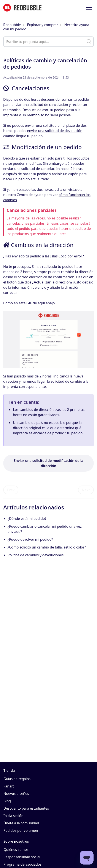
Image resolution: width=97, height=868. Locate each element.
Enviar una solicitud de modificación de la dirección (48, 463)
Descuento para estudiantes (26, 808)
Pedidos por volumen (21, 830)
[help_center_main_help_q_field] (48, 42)
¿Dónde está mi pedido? (27, 519)
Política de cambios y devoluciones (36, 555)
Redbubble (12, 25)
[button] (89, 7)
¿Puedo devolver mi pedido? (30, 539)
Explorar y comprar (42, 25)
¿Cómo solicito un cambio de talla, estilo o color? (47, 547)
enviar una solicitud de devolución (55, 131)
